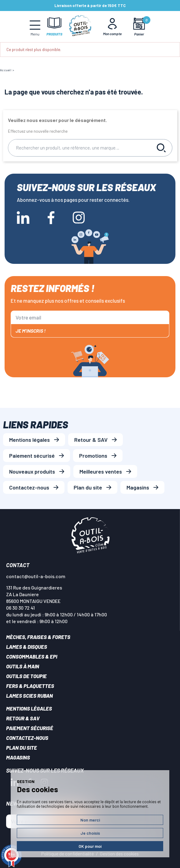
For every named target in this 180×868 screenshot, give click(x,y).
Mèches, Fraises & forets (38, 637)
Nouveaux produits (32, 471)
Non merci (90, 820)
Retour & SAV (91, 440)
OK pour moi (90, 846)
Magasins (138, 487)
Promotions (93, 456)
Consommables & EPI (32, 656)
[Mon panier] (139, 27)
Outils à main (23, 666)
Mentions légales (29, 440)
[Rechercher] (79, 148)
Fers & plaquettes (30, 686)
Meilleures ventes (101, 471)
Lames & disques (27, 647)
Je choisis (90, 833)
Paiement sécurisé (32, 456)
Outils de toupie (26, 676)
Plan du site (88, 487)
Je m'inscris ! (31, 331)
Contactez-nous (29, 487)
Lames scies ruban (29, 696)
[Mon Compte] (112, 27)
